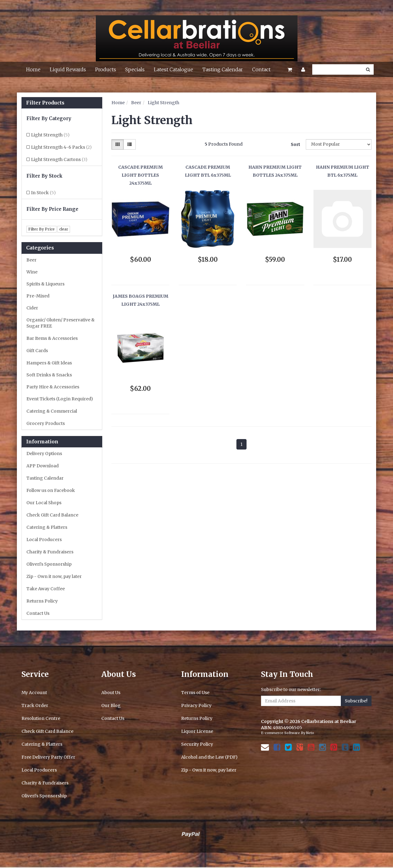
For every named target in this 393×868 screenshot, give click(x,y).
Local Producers (44, 540)
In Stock (43, 193)
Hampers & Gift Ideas (49, 363)
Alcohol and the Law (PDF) (209, 757)
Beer (31, 260)
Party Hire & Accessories (53, 387)
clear (64, 229)
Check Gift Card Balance (52, 515)
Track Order (35, 705)
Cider (32, 308)
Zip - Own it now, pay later (54, 576)
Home (33, 69)
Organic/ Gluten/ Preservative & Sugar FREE (60, 323)
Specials (135, 69)
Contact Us (38, 613)
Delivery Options (44, 454)
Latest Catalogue (173, 69)
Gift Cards (37, 351)
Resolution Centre (41, 718)
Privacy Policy (196, 705)
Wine (32, 272)
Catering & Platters (47, 527)
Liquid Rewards (68, 69)
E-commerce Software (280, 733)
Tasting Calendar (223, 69)
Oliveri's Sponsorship (49, 564)
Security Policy (197, 744)
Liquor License (197, 731)
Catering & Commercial (52, 411)
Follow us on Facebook (51, 490)
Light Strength (50, 135)
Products (106, 69)
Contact (261, 69)
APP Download (43, 466)
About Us (111, 693)
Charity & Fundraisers (50, 552)
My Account (34, 693)
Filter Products (45, 103)
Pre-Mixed (38, 296)
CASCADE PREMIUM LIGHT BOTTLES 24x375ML (140, 175)
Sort (296, 144)
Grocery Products (46, 423)
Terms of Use (195, 693)
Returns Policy (42, 601)
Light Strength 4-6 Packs (61, 147)
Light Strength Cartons (59, 159)
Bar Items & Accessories (52, 338)
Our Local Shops (44, 503)
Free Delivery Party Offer (48, 757)
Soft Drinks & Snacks (49, 375)
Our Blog (111, 705)
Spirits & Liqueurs (45, 284)
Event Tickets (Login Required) (60, 399)
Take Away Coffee (46, 589)
